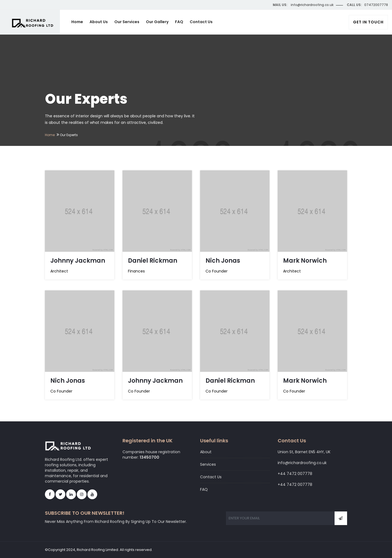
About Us (99, 22)
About (206, 452)
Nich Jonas (223, 261)
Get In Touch (368, 22)
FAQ (179, 22)
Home (77, 22)
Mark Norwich (305, 261)
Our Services (127, 22)
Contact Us (201, 22)
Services (208, 464)
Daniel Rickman (153, 261)
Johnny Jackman (78, 261)
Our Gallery (157, 22)
